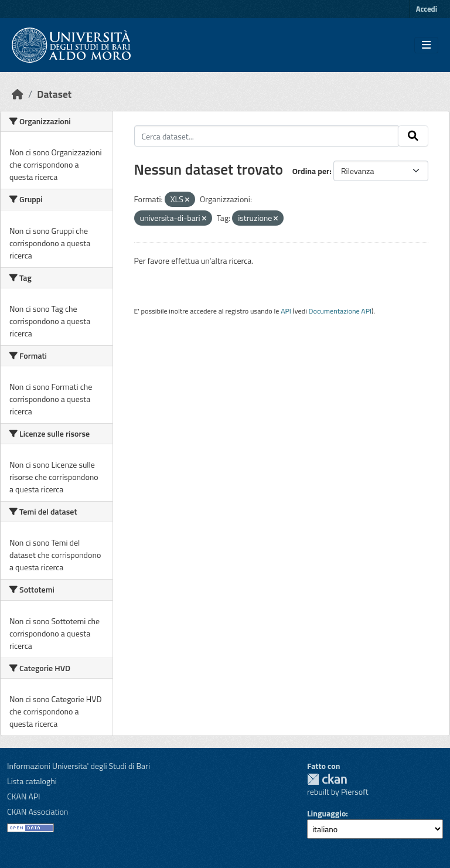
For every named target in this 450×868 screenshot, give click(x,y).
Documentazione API (340, 311)
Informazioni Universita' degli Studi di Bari (79, 766)
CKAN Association (37, 811)
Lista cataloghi (32, 781)
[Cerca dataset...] (267, 136)
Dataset (54, 94)
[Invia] (413, 136)
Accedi (427, 9)
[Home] (18, 94)
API (286, 311)
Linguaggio (326, 813)
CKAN (327, 779)
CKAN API (24, 796)
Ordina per (311, 171)
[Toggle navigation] (426, 45)
